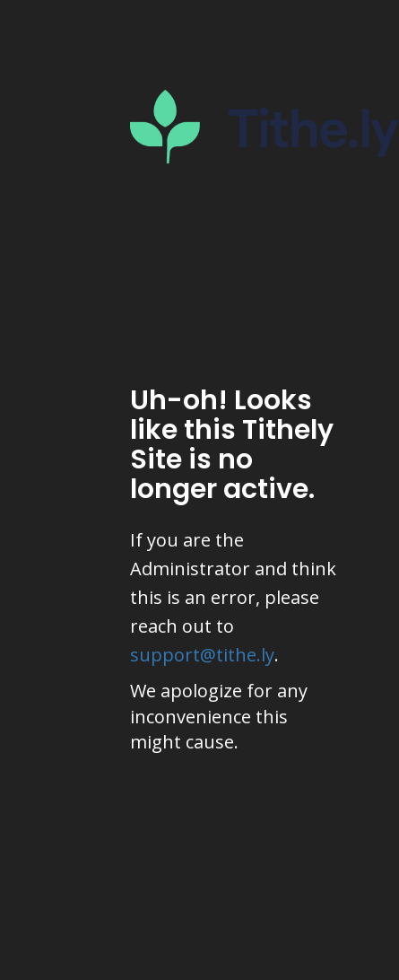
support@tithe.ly (202, 655)
